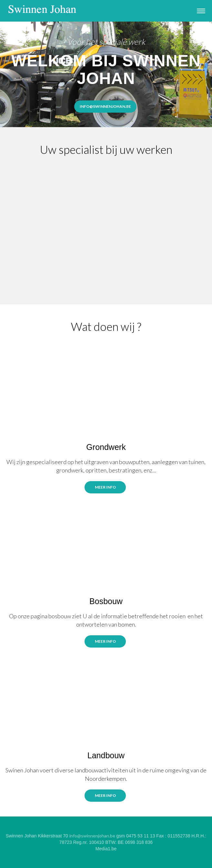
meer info (105, 795)
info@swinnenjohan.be (92, 836)
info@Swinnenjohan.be (105, 106)
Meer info (105, 487)
